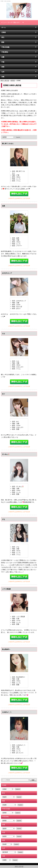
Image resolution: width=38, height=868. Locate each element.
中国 (3, 62)
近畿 (3, 57)
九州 (3, 72)
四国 (3, 67)
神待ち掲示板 (19, 866)
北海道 (4, 32)
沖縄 (3, 77)
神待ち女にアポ (19, 194)
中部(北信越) (5, 47)
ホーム (4, 27)
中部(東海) (5, 52)
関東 (3, 42)
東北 (3, 37)
